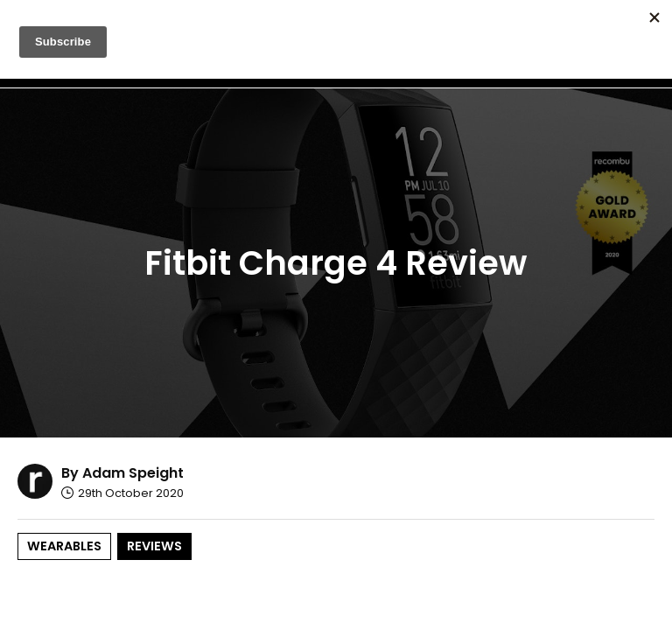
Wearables (64, 546)
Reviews (154, 546)
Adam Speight (133, 473)
